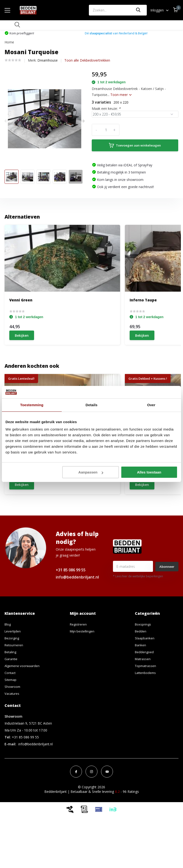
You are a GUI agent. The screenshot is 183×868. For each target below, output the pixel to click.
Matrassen (143, 697)
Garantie (11, 697)
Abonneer (167, 605)
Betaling (11, 690)
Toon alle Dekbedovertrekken (87, 54)
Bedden (141, 670)
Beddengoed (145, 690)
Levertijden (13, 670)
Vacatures (12, 732)
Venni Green (21, 294)
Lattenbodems (146, 711)
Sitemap (11, 718)
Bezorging (12, 676)
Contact (11, 711)
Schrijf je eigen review (152, 524)
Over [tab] (151, 405)
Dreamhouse (48, 54)
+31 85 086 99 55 (71, 608)
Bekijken (22, 330)
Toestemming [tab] (32, 405)
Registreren (79, 663)
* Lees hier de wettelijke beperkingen (138, 615)
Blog (8, 663)
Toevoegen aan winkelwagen (133, 139)
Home (9, 36)
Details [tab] (91, 405)
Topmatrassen (146, 704)
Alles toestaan (149, 472)
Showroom (13, 725)
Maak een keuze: (106, 102)
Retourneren (14, 683)
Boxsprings (143, 663)
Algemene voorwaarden (23, 704)
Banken (141, 683)
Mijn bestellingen (83, 670)
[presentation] (6, 114)
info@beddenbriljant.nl (77, 615)
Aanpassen (91, 472)
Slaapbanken (145, 676)
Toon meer (121, 88)
